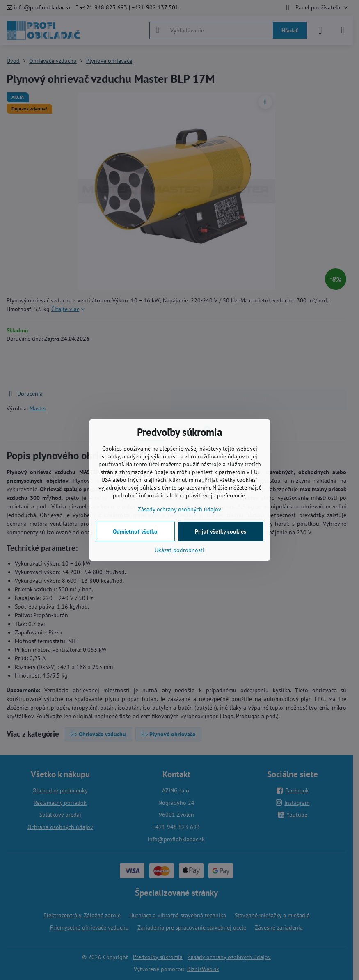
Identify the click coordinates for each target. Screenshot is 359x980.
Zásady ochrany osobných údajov (179, 509)
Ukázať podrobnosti (179, 550)
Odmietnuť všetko (135, 531)
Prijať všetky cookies (221, 531)
